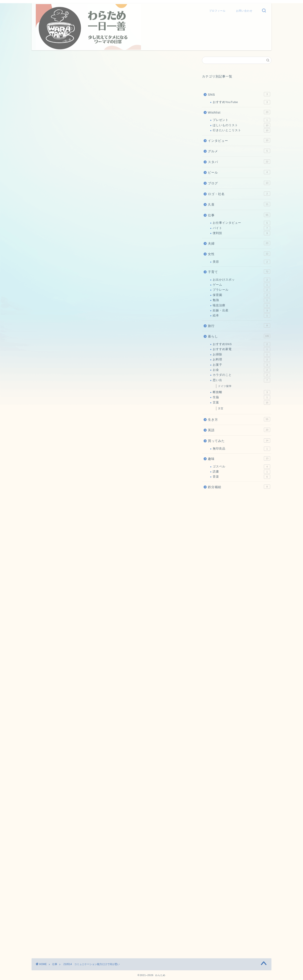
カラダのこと (241, 375)
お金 (241, 370)
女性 (239, 254)
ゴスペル (241, 467)
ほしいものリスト (241, 125)
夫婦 (239, 243)
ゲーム (241, 285)
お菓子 (241, 365)
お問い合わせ (244, 10)
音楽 (241, 477)
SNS (239, 94)
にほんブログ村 (43, 659)
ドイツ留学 (225, 386)
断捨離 (241, 392)
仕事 (36, 63)
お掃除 (241, 355)
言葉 (241, 403)
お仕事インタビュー (241, 223)
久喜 (239, 204)
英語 (239, 430)
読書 (241, 472)
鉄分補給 (239, 487)
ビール (239, 172)
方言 (221, 408)
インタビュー (239, 140)
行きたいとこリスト (241, 130)
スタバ (239, 162)
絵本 (241, 316)
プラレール (241, 290)
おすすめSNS (241, 344)
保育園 (241, 295)
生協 (241, 397)
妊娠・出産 (241, 311)
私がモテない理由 (148, 718)
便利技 (241, 233)
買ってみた (239, 440)
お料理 (241, 360)
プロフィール (217, 10)
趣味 (239, 458)
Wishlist (239, 112)
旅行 (239, 325)
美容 (241, 262)
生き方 (239, 419)
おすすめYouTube (241, 102)
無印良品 (241, 449)
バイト (241, 228)
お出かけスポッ (241, 280)
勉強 (241, 300)
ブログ (239, 183)
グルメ (239, 151)
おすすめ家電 (241, 349)
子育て (239, 272)
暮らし (239, 336)
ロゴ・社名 (239, 194)
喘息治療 (241, 305)
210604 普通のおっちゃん (103, 718)
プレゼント (241, 120)
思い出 (241, 380)
